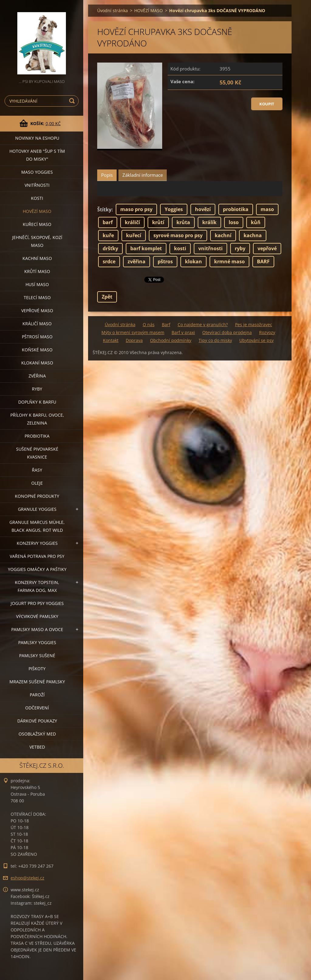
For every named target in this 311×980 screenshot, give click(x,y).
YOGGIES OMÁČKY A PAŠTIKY (37, 569)
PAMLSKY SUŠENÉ (37, 656)
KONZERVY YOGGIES (37, 543)
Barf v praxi (183, 332)
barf (108, 222)
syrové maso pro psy (178, 235)
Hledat (73, 101)
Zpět (107, 297)
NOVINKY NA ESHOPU (37, 138)
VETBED (37, 747)
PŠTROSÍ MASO (37, 337)
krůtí (158, 222)
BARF (263, 261)
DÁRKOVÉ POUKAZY (37, 721)
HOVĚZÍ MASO (37, 211)
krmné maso (229, 261)
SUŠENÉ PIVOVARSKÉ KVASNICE (37, 453)
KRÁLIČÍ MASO (37, 324)
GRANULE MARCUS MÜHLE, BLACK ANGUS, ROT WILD (37, 526)
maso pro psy (136, 209)
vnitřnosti (210, 248)
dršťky (110, 248)
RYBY (37, 389)
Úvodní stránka (113, 10)
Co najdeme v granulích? (203, 324)
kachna (253, 235)
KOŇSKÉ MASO (37, 350)
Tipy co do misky (215, 340)
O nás (149, 324)
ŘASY (37, 470)
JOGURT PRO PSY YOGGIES (37, 603)
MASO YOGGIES (37, 172)
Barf (166, 324)
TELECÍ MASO (37, 297)
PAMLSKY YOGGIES (37, 642)
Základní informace (143, 175)
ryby (240, 248)
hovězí (203, 209)
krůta (183, 222)
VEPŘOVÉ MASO (37, 311)
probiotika (236, 209)
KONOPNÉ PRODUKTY (37, 496)
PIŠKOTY (37, 669)
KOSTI (37, 198)
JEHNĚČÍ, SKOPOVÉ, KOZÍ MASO (37, 241)
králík (209, 222)
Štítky (104, 210)
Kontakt (111, 340)
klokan (193, 261)
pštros (165, 261)
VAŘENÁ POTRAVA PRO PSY (37, 556)
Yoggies (174, 209)
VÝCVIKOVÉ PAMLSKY (37, 616)
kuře (108, 235)
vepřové (267, 248)
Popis (107, 175)
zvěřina (137, 261)
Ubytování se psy (256, 340)
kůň (256, 222)
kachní (223, 235)
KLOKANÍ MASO (37, 363)
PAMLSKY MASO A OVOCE (37, 629)
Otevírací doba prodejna (227, 332)
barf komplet (146, 248)
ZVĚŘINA (37, 376)
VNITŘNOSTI (37, 185)
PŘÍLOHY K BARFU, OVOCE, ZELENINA (37, 419)
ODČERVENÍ (37, 708)
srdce (109, 261)
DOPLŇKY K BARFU (37, 402)
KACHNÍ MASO (37, 258)
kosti (180, 248)
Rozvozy (267, 332)
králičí (132, 222)
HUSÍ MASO (37, 284)
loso (234, 222)
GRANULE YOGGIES (37, 509)
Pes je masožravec (254, 324)
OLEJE (37, 483)
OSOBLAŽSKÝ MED (37, 734)
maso (267, 209)
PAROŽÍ (37, 695)
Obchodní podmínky (171, 340)
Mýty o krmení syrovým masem (133, 332)
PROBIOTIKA (37, 436)
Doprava (134, 340)
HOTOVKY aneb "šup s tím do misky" (37, 155)
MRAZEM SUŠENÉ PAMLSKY (37, 682)
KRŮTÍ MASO (37, 271)
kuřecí (134, 235)
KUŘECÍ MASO (37, 224)
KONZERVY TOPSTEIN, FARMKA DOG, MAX (37, 586)
